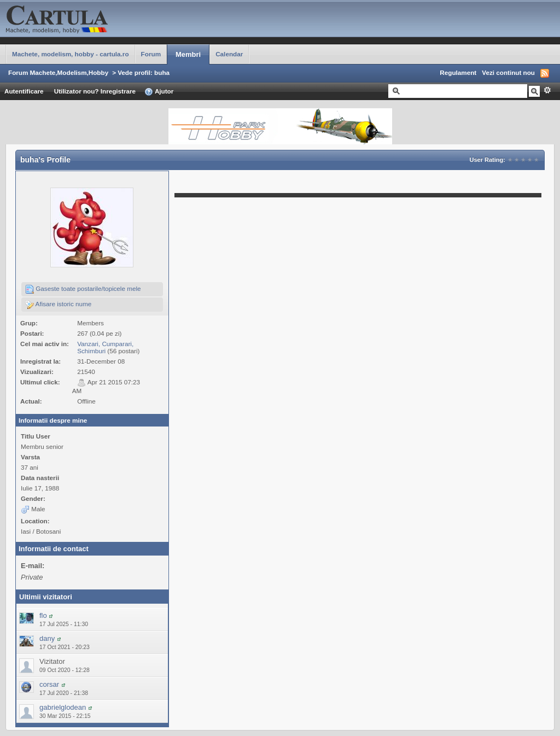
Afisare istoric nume (58, 305)
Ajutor (159, 92)
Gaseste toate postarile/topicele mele (83, 289)
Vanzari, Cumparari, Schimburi (105, 347)
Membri (188, 54)
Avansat (547, 90)
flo (43, 615)
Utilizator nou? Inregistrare (95, 91)
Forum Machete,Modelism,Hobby (58, 72)
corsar (49, 684)
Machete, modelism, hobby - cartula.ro (71, 54)
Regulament (458, 72)
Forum (151, 54)
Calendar (229, 54)
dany (47, 638)
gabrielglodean (63, 707)
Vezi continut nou (508, 72)
